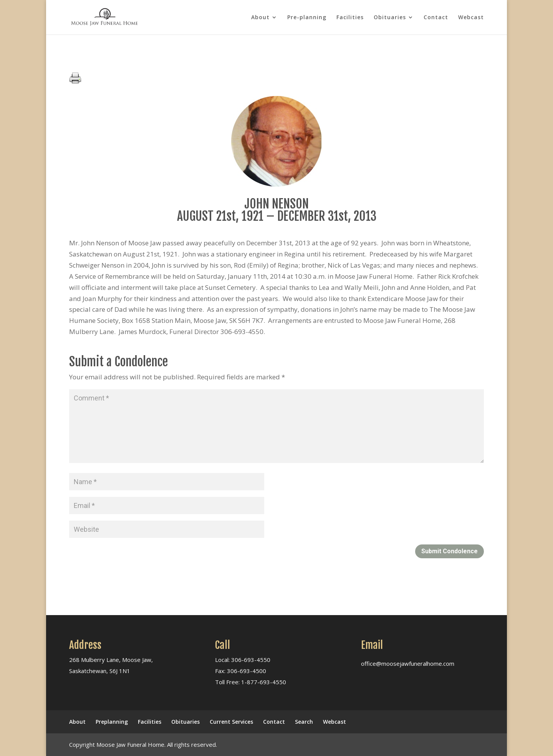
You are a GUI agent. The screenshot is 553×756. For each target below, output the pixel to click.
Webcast (471, 18)
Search (304, 722)
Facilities (350, 18)
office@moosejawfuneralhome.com (408, 663)
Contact (436, 18)
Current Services (231, 722)
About (260, 18)
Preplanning (112, 722)
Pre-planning (307, 18)
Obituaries (390, 18)
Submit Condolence (450, 551)
